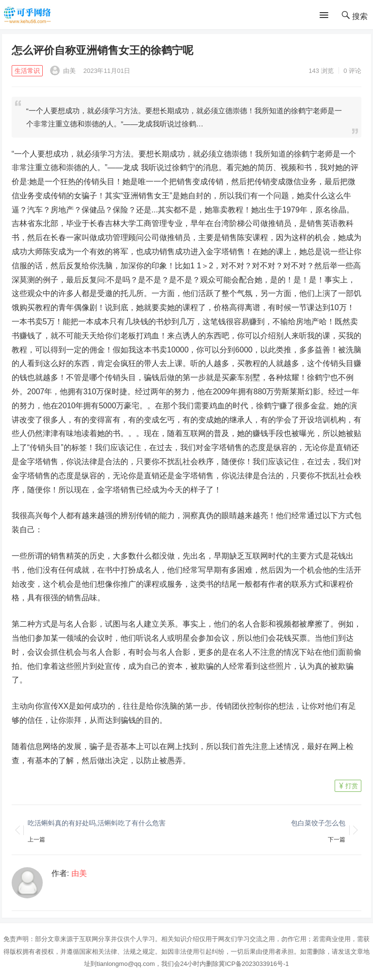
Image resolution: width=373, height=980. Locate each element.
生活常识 (27, 71)
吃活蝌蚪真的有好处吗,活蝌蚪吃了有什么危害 (97, 823)
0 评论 (352, 71)
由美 (63, 71)
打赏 (352, 786)
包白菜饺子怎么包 (318, 823)
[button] (326, 16)
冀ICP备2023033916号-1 (254, 964)
